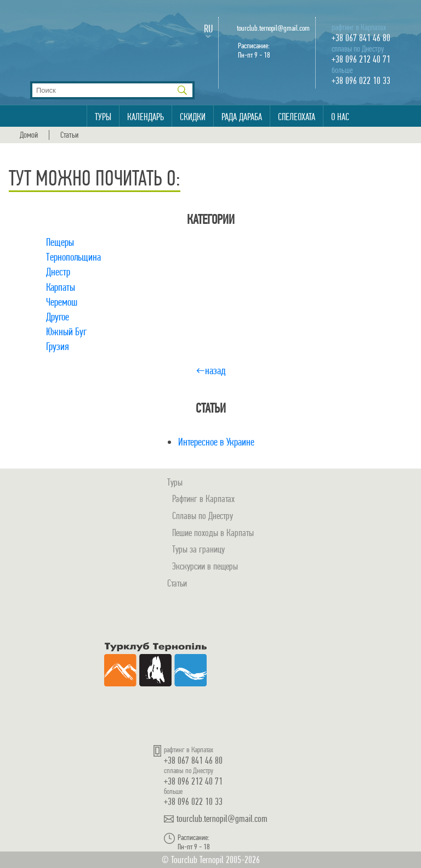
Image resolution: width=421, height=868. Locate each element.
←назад (211, 371)
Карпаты (61, 287)
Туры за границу (198, 549)
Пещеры (60, 242)
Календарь (146, 117)
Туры (103, 117)
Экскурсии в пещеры (205, 566)
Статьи (69, 135)
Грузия (58, 346)
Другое (58, 317)
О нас (340, 117)
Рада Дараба (242, 117)
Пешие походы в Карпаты (213, 532)
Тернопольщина (73, 257)
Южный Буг (66, 332)
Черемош (62, 302)
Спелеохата (297, 117)
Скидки (193, 117)
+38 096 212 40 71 (361, 59)
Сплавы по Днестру (203, 515)
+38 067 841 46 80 (361, 38)
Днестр (58, 272)
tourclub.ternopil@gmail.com (273, 28)
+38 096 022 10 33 (361, 80)
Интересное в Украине (216, 442)
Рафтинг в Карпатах (203, 498)
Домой (29, 135)
